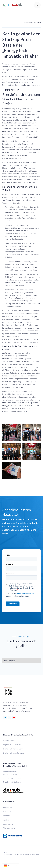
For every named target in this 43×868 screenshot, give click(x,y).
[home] (14, 5)
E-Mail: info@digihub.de (13, 782)
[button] (37, 5)
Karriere (6, 816)
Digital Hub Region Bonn (13, 749)
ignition (6, 820)
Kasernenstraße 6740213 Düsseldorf (11, 773)
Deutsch (9, 866)
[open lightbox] (11, 432)
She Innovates (9, 828)
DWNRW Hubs (9, 741)
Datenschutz (8, 812)
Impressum (8, 807)
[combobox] (11, 866)
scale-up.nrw (8, 824)
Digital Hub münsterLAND (14, 753)
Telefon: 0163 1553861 (12, 779)
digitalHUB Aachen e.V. (12, 745)
